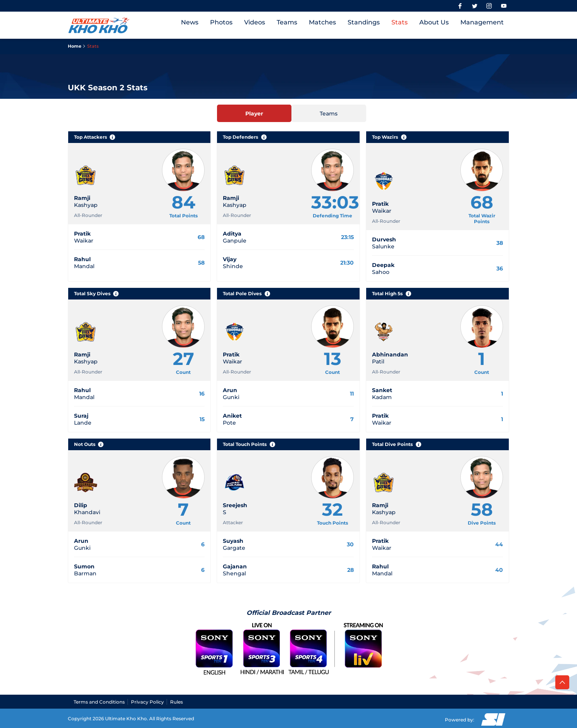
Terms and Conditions (99, 702)
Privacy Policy (147, 702)
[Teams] (329, 113)
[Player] (254, 113)
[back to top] (562, 682)
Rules (177, 702)
